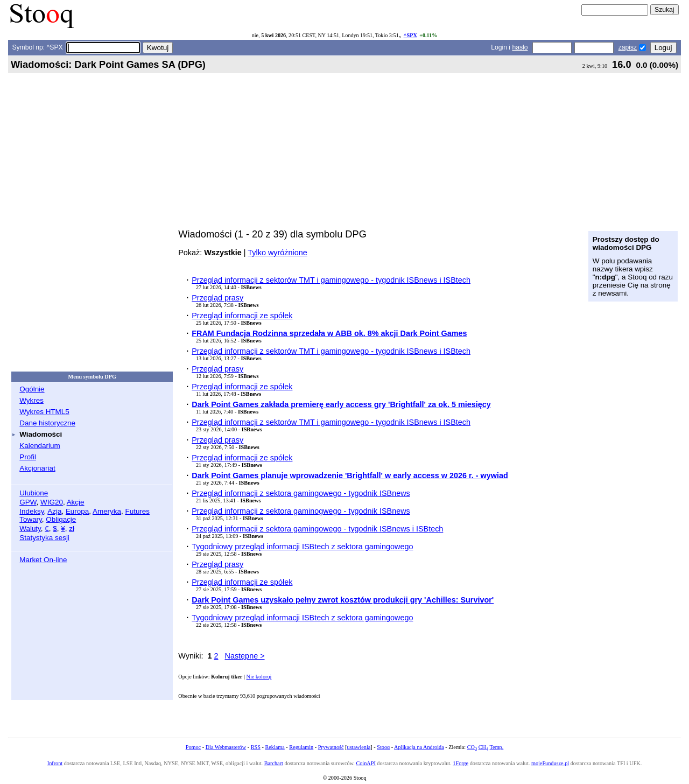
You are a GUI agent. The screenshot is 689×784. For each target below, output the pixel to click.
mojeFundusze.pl (550, 763)
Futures (137, 511)
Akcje (76, 502)
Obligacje (61, 519)
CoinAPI (365, 763)
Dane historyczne (47, 423)
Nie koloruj (259, 677)
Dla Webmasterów (226, 747)
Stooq (383, 747)
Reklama (275, 747)
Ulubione (34, 493)
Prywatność (331, 747)
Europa (77, 511)
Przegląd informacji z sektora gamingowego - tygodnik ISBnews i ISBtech (317, 529)
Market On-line (43, 560)
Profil (28, 457)
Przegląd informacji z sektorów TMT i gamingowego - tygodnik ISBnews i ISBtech (331, 280)
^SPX (410, 35)
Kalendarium (40, 446)
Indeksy (31, 511)
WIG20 (52, 502)
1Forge (460, 763)
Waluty (30, 528)
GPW (28, 502)
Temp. (497, 747)
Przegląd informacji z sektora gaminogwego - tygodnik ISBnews (301, 511)
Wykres (31, 400)
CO (472, 747)
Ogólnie (32, 389)
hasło (520, 47)
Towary (31, 519)
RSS (256, 747)
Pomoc (193, 747)
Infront (55, 763)
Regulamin (301, 747)
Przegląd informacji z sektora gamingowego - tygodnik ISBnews (301, 493)
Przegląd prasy (217, 298)
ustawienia (359, 747)
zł (72, 528)
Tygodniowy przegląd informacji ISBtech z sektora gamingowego (302, 547)
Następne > (245, 656)
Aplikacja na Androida (419, 747)
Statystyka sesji (44, 538)
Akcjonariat (37, 468)
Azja (54, 511)
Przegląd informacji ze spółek (242, 316)
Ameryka (107, 511)
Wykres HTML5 (44, 412)
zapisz (628, 47)
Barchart (274, 763)
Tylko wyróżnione (277, 253)
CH (483, 747)
